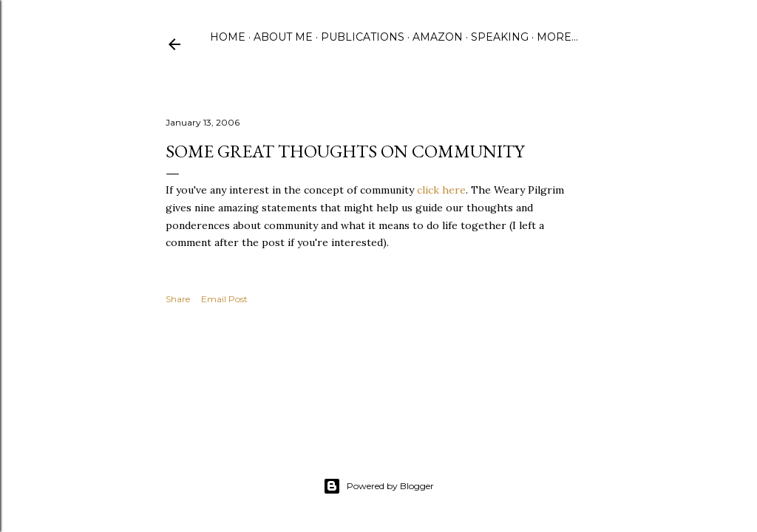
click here (441, 190)
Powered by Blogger (378, 486)
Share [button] (178, 299)
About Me (283, 37)
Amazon (438, 37)
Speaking (500, 37)
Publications (363, 37)
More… (557, 37)
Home (228, 37)
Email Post (224, 299)
